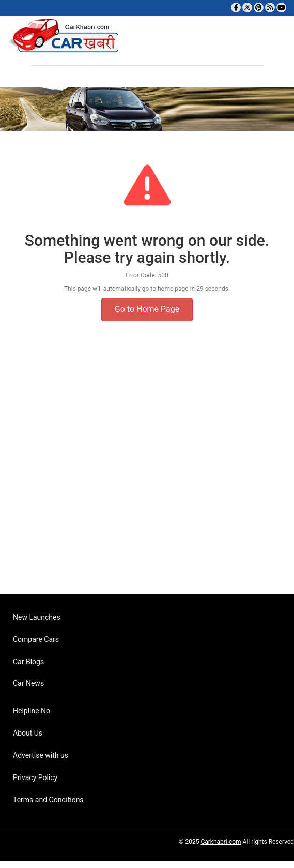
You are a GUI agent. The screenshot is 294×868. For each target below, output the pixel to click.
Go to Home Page (147, 309)
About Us (28, 733)
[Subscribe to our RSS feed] (270, 8)
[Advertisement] (143, 473)
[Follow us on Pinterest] (259, 8)
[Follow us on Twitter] (247, 8)
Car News (28, 683)
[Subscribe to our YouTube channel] (281, 8)
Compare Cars (36, 639)
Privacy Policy (35, 777)
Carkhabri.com (221, 842)
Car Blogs (28, 662)
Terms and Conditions (48, 800)
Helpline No (32, 711)
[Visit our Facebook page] (236, 8)
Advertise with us (41, 755)
